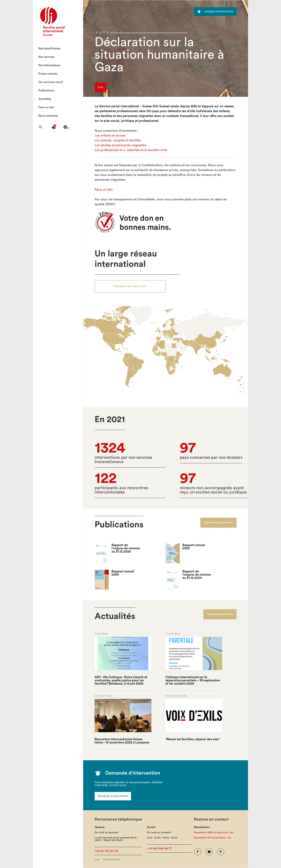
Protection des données (112, 860)
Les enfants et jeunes (110, 135)
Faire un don (46, 107)
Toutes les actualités (220, 614)
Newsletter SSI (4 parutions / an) (212, 838)
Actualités (45, 99)
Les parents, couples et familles (118, 140)
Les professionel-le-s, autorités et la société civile (131, 150)
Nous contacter (48, 116)
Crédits (97, 860)
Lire (101, 87)
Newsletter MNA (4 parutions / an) (214, 833)
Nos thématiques (49, 65)
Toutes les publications (218, 523)
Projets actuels (48, 74)
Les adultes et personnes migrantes (120, 145)
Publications (46, 91)
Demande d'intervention (113, 796)
